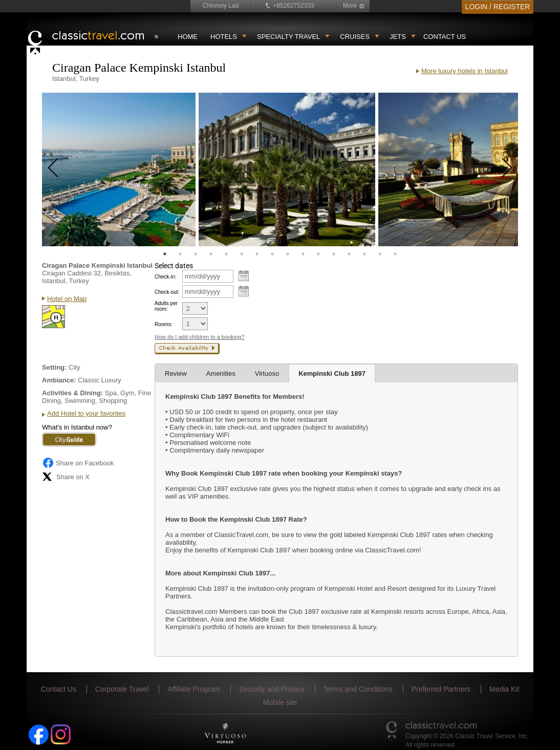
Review (176, 373)
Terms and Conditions (358, 689)
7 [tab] (257, 254)
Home (188, 37)
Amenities (221, 373)
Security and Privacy (272, 689)
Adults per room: (166, 306)
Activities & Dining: (72, 393)
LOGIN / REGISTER (498, 7)
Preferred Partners (441, 689)
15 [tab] (380, 254)
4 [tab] (211, 254)
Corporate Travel (122, 689)
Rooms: (163, 324)
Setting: (54, 367)
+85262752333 (293, 6)
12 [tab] (334, 254)
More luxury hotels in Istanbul (465, 71)
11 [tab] (318, 254)
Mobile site (280, 702)
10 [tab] (303, 254)
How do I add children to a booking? (200, 337)
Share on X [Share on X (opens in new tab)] (66, 477)
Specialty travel (288, 37)
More (350, 6)
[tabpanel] (119, 169)
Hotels (224, 37)
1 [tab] (165, 254)
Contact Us (445, 37)
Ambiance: (59, 380)
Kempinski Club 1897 (332, 373)
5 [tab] (226, 254)
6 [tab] (242, 254)
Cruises (355, 37)
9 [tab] (288, 254)
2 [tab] (180, 254)
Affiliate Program (194, 689)
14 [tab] (364, 254)
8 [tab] (272, 254)
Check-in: (165, 277)
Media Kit (504, 689)
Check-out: (167, 292)
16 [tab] (395, 254)
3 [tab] (196, 254)
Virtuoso (267, 373)
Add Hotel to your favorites (86, 413)
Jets (398, 37)
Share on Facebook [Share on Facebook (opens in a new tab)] (78, 463)
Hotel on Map (67, 299)
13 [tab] (349, 254)
